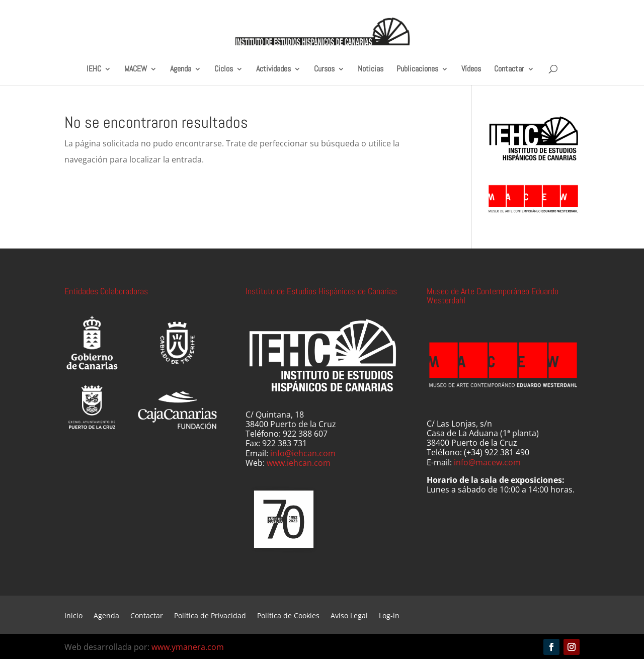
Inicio (73, 616)
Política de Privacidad (210, 616)
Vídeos (471, 69)
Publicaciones (417, 69)
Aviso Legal (349, 616)
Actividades (273, 69)
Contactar (509, 69)
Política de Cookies (288, 616)
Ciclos (224, 69)
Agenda (181, 69)
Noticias (371, 69)
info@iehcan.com (303, 453)
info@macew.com (487, 462)
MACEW (136, 69)
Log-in (389, 616)
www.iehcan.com (299, 463)
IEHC (94, 69)
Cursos (324, 69)
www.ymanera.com (188, 647)
